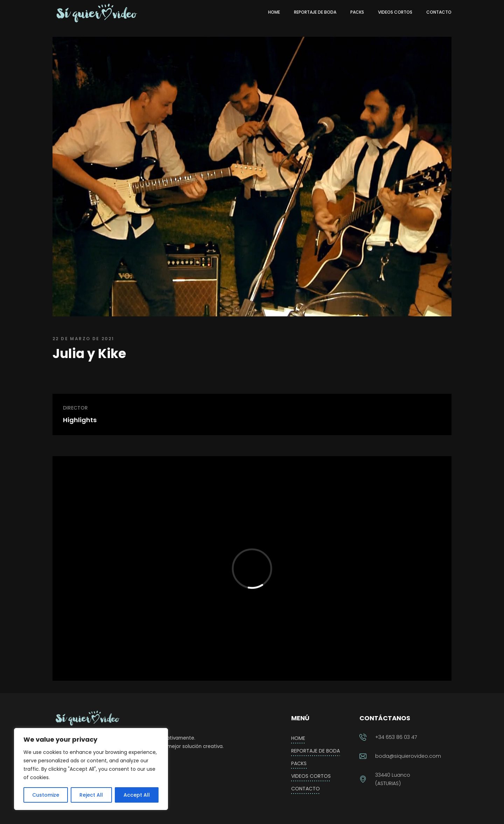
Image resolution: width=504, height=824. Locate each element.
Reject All (91, 795)
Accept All (137, 795)
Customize (46, 795)
